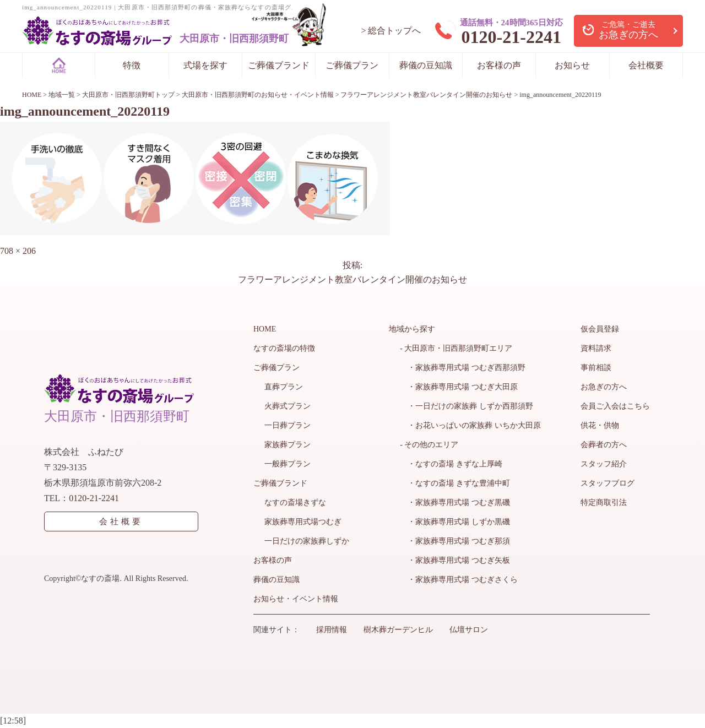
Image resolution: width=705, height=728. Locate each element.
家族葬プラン (288, 445)
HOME (265, 329)
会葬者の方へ (604, 445)
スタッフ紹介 (604, 464)
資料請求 (596, 348)
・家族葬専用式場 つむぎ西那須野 (463, 368)
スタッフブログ (608, 483)
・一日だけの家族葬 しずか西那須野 (467, 406)
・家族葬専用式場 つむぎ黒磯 (455, 502)
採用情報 (332, 630)
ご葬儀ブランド (279, 65)
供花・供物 (600, 425)
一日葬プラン (288, 425)
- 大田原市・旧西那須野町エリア (456, 348)
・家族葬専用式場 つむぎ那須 (455, 541)
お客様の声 (499, 65)
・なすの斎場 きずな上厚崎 (451, 464)
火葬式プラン (288, 406)
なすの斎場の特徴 (284, 348)
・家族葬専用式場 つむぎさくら (459, 580)
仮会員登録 (600, 329)
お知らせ (572, 65)
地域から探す (412, 329)
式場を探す (205, 65)
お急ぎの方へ (604, 387)
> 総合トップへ (391, 31)
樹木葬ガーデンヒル (398, 630)
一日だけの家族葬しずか (307, 541)
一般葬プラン (288, 464)
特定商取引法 (604, 502)
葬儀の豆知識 (426, 65)
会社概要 (646, 65)
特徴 (132, 65)
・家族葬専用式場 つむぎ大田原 (459, 387)
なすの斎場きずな (295, 502)
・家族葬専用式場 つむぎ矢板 (455, 560)
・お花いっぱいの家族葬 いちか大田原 (470, 425)
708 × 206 (18, 251)
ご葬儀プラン (352, 65)
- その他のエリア (429, 445)
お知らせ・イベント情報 (296, 599)
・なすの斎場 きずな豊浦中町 (455, 483)
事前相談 (596, 368)
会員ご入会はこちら (615, 406)
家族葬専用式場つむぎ (303, 522)
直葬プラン (284, 387)
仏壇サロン (469, 630)
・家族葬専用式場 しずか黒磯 (455, 522)
